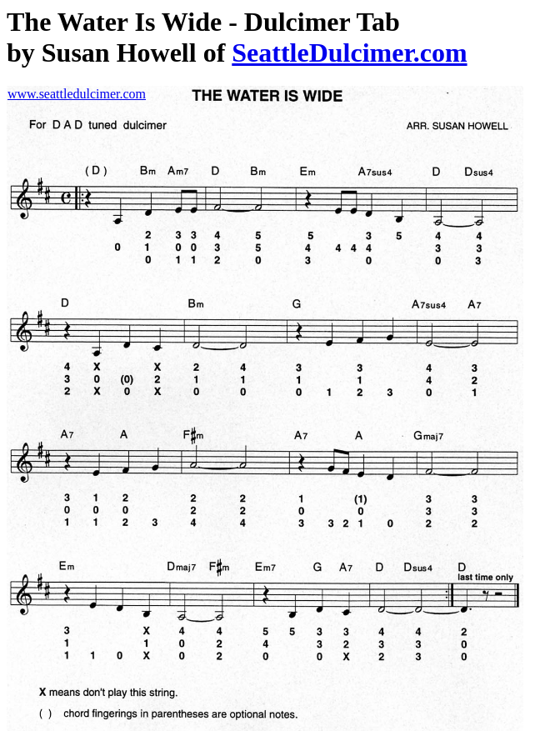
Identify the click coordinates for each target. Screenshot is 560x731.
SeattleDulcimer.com (349, 53)
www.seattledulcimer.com (77, 94)
